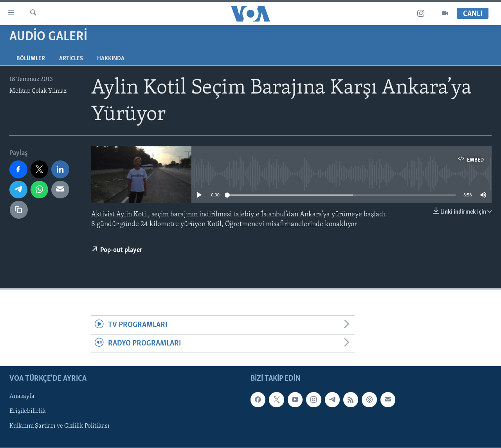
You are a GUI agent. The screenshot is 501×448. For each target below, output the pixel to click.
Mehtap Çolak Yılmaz (38, 91)
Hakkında (111, 59)
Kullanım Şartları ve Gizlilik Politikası (59, 426)
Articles (71, 59)
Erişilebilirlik (28, 412)
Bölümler (31, 59)
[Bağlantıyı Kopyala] (19, 210)
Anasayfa (22, 397)
